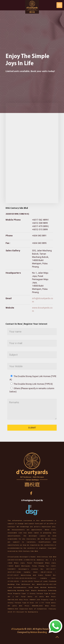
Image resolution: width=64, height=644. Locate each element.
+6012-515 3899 (40, 229)
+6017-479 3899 (40, 226)
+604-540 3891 (39, 236)
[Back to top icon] (57, 637)
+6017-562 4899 (40, 220)
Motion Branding (38, 632)
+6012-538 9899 (40, 223)
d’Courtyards (18, 629)
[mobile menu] (59, 5)
